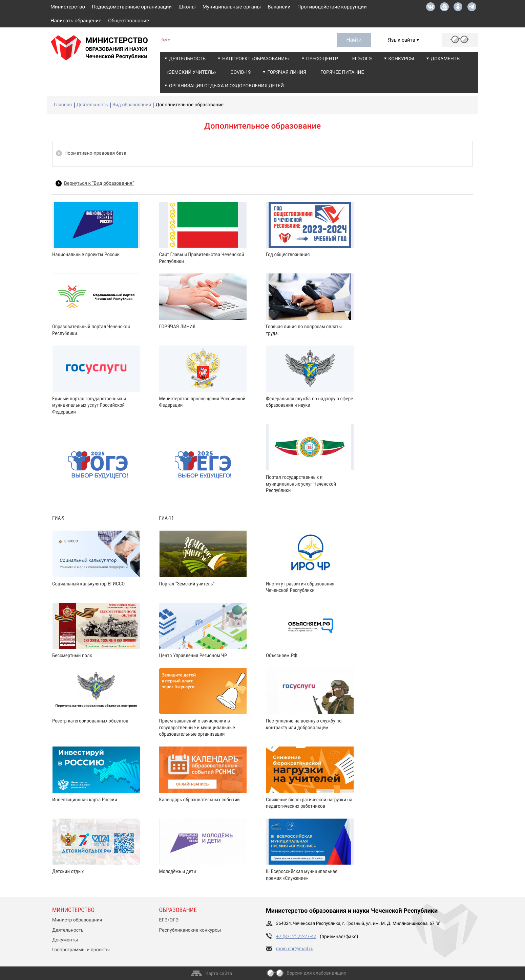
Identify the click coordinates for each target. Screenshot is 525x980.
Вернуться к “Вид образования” (99, 183)
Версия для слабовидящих (316, 973)
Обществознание (129, 21)
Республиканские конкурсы (190, 930)
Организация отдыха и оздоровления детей (226, 86)
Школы (187, 7)
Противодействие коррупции (332, 7)
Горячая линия (287, 72)
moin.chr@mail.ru (295, 949)
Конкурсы (401, 59)
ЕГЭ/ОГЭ (362, 59)
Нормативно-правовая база (95, 153)
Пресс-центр (322, 59)
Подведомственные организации (132, 7)
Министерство (68, 7)
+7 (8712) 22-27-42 (296, 937)
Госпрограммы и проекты (81, 950)
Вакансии (279, 7)
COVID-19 (240, 72)
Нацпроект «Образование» (256, 59)
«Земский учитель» (191, 72)
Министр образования (77, 920)
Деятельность (187, 59)
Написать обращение (76, 21)
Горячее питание (342, 72)
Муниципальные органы (232, 7)
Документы (446, 59)
